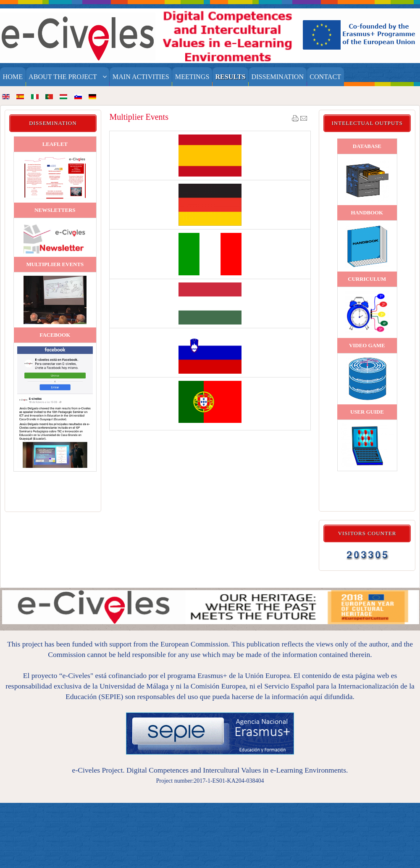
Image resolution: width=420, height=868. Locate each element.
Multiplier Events (139, 117)
